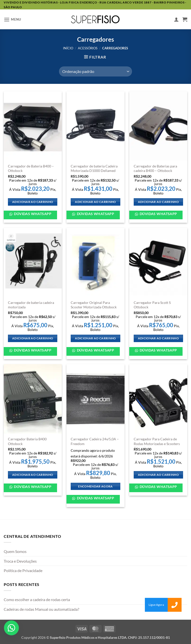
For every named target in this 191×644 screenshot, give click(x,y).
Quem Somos (15, 551)
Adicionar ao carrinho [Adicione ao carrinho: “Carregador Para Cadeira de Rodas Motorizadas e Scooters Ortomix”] (158, 475)
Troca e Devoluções (20, 561)
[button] (12, 19)
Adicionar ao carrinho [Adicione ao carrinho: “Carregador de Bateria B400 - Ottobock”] (33, 202)
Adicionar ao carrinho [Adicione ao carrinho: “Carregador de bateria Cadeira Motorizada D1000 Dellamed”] (95, 202)
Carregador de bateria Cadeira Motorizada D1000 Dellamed (94, 168)
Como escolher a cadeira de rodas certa (37, 599)
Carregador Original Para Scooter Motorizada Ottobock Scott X (94, 307)
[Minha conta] (176, 19)
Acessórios (88, 48)
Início (68, 48)
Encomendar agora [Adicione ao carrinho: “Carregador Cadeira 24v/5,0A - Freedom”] (95, 486)
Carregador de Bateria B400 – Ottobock (31, 168)
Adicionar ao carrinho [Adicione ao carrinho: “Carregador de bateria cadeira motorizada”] (33, 338)
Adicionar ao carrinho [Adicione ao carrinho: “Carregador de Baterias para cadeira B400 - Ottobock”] (158, 202)
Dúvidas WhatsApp (32, 214)
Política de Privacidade (23, 570)
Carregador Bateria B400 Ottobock (27, 441)
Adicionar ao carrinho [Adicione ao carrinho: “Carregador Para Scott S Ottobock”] (158, 338)
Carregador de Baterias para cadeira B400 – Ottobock (155, 168)
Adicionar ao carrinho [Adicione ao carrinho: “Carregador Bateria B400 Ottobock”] (33, 475)
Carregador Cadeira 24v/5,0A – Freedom (95, 441)
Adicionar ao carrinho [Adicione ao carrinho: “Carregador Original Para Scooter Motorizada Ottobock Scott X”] (95, 338)
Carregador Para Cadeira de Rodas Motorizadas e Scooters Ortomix (157, 444)
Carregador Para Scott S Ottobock (152, 305)
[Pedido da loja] (95, 71)
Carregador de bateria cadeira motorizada (31, 305)
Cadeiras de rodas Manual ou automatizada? (41, 609)
